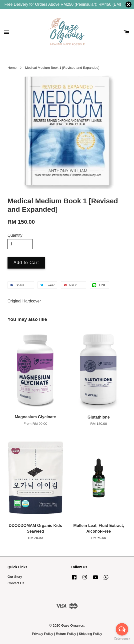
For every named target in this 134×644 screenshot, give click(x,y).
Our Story (15, 577)
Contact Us (16, 583)
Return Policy (66, 634)
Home (12, 68)
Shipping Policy (90, 634)
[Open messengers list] (122, 629)
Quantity (15, 235)
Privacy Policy (43, 634)
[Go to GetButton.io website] (122, 639)
